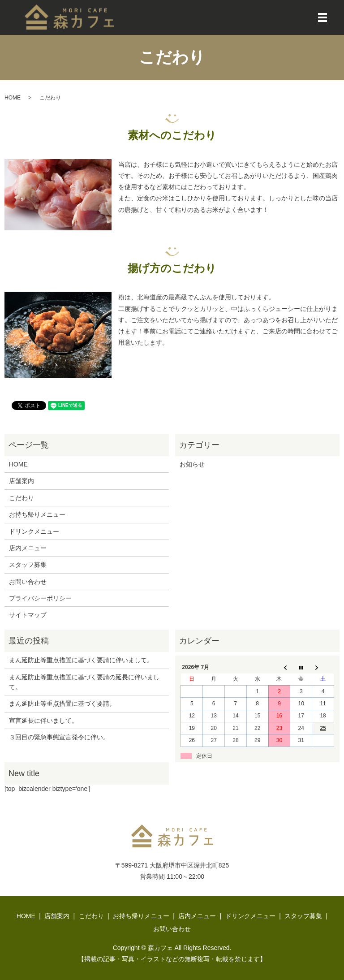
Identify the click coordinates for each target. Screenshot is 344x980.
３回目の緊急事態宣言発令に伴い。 (59, 737)
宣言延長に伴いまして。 (43, 721)
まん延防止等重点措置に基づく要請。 (62, 704)
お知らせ (192, 464)
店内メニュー (28, 548)
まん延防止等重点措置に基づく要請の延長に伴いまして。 (84, 682)
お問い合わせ (28, 582)
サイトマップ (28, 615)
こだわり (21, 498)
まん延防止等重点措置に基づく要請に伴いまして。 (81, 660)
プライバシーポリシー (40, 598)
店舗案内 (21, 481)
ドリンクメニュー (34, 531)
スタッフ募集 (28, 565)
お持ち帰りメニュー (37, 514)
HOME (13, 98)
